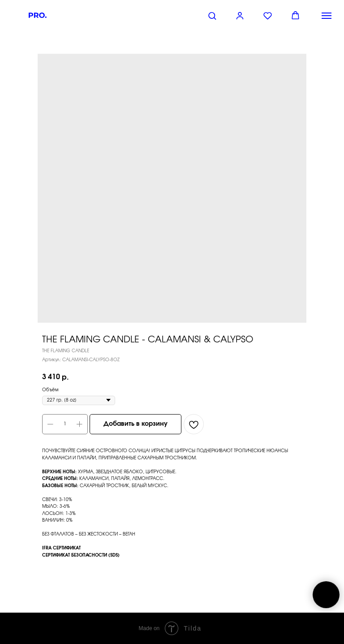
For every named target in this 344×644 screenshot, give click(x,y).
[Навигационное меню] (327, 16)
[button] (212, 15)
